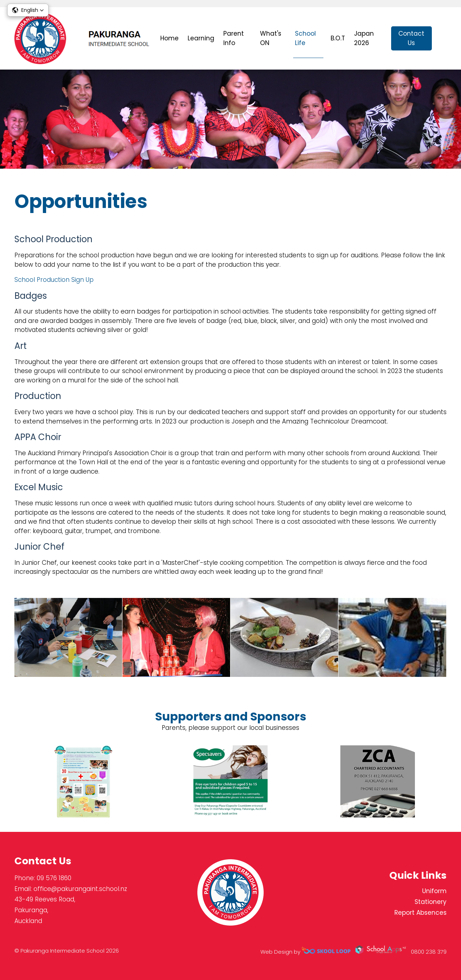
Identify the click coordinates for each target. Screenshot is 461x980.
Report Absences (420, 913)
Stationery (431, 902)
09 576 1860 (54, 878)
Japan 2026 (364, 38)
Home (169, 38)
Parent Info (234, 38)
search (443, 38)
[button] (28, 10)
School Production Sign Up (54, 280)
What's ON (271, 38)
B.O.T (338, 38)
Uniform (434, 891)
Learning (201, 38)
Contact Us (411, 38)
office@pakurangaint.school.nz (80, 889)
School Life (305, 38)
